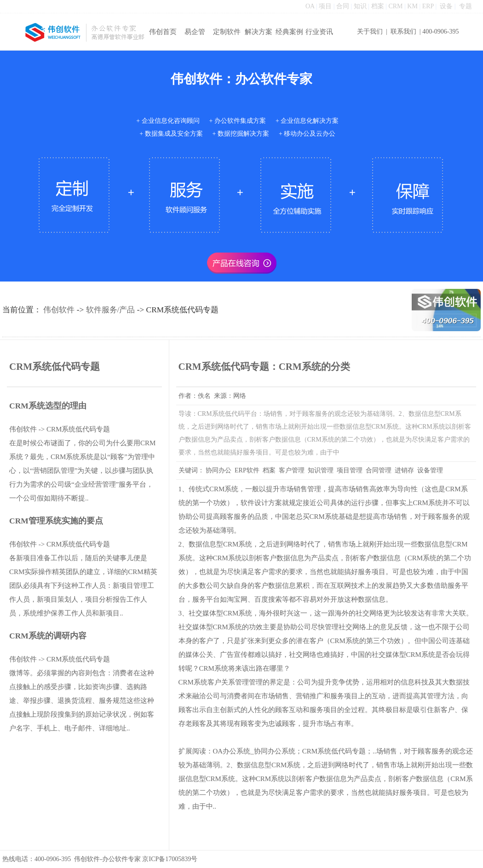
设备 (446, 6)
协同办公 (218, 470)
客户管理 (292, 470)
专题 (466, 6)
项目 (325, 6)
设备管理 (430, 470)
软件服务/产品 (111, 310)
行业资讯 (319, 32)
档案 (378, 6)
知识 (360, 6)
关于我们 (370, 32)
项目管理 (350, 470)
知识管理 (321, 470)
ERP (428, 6)
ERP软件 (247, 470)
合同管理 (379, 470)
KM (412, 6)
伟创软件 (59, 310)
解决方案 (259, 32)
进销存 (404, 470)
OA (310, 6)
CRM (395, 6)
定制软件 (227, 32)
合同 (343, 6)
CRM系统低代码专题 (78, 429)
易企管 (195, 32)
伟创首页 (163, 32)
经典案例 (289, 32)
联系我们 (403, 32)
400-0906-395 (440, 32)
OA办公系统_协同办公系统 (254, 751)
